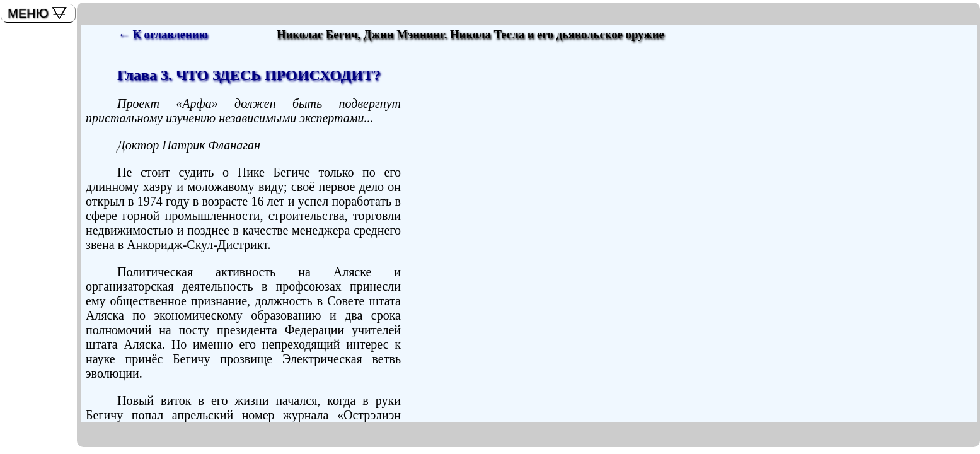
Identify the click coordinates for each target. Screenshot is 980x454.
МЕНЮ (28, 13)
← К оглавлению (163, 34)
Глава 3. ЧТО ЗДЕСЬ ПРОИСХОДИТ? (249, 75)
